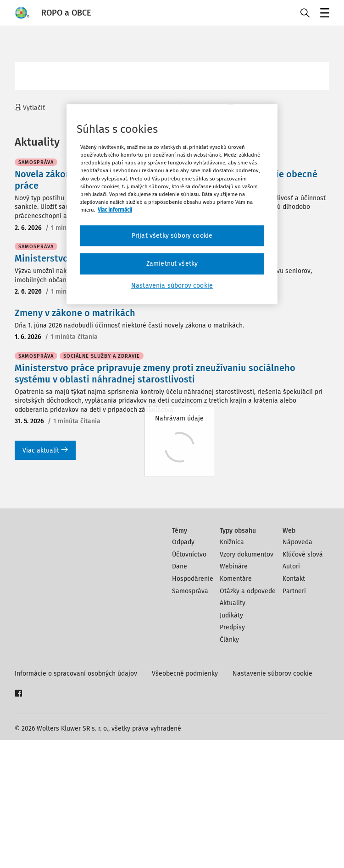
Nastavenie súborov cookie (272, 802)
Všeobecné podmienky (185, 802)
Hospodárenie (193, 707)
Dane (180, 695)
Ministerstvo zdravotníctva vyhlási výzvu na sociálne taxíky (140, 387)
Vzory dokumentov (247, 683)
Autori (291, 695)
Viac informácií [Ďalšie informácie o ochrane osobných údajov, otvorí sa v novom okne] (115, 210)
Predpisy (232, 756)
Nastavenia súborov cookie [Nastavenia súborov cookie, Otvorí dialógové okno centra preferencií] (172, 286)
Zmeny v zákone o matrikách (75, 441)
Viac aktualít (45, 579)
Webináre (234, 695)
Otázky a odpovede (248, 719)
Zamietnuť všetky (172, 264)
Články (229, 768)
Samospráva (190, 719)
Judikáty (231, 744)
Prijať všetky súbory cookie (172, 236)
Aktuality (233, 731)
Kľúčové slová (303, 683)
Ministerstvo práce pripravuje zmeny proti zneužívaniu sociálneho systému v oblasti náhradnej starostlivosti (155, 502)
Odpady (183, 670)
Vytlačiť (30, 108)
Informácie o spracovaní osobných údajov (76, 802)
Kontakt (294, 707)
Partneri (294, 719)
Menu (323, 14)
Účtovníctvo (189, 683)
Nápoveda (297, 670)
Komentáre (236, 707)
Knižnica (232, 670)
